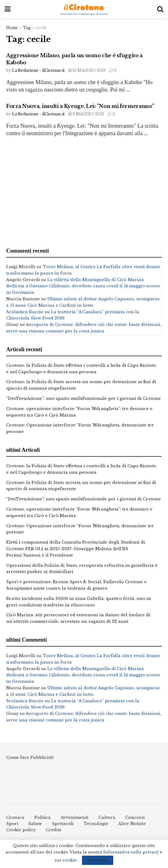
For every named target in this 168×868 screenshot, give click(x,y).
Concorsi (135, 817)
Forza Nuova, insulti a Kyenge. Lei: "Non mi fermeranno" (80, 106)
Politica (43, 817)
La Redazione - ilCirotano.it (38, 70)
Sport (12, 824)
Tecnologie (96, 824)
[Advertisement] (84, 193)
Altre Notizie (132, 824)
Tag (27, 28)
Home (12, 28)
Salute (35, 824)
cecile (41, 28)
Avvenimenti (75, 817)
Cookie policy (21, 830)
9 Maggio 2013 (86, 114)
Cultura (107, 817)
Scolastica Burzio (25, 312)
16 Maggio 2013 (87, 70)
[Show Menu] (8, 9)
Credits (54, 830)
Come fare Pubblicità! (30, 757)
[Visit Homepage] (84, 9)
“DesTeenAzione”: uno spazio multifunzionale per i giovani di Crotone (84, 398)
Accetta (98, 860)
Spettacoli (63, 824)
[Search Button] (160, 9)
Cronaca (15, 817)
